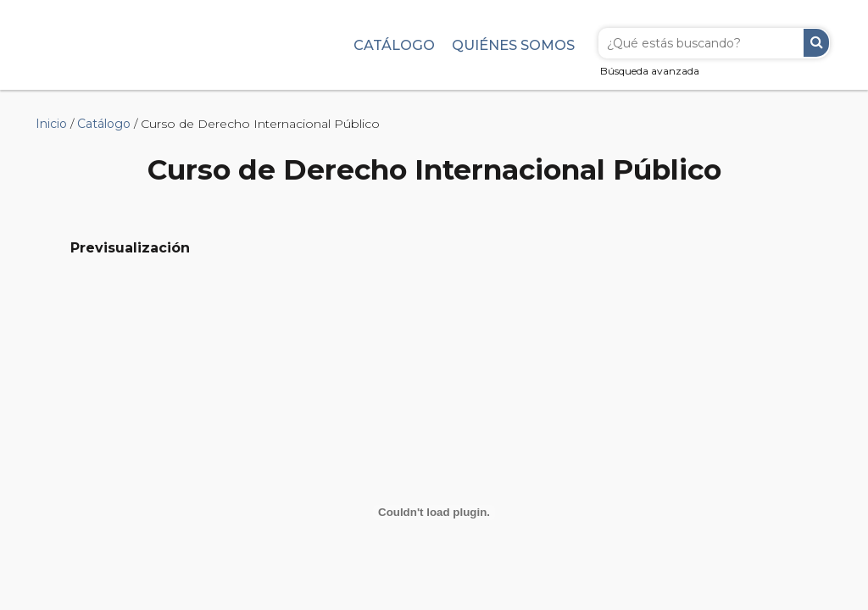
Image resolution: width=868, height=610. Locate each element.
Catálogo (394, 45)
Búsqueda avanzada (650, 71)
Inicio (51, 124)
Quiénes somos (513, 45)
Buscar (816, 43)
